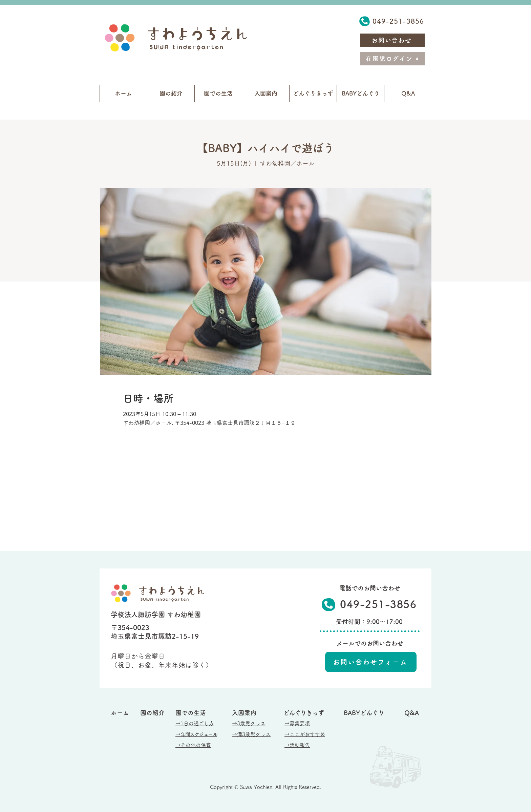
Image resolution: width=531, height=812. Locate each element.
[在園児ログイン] (392, 59)
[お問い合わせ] (392, 40)
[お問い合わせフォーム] (371, 662)
